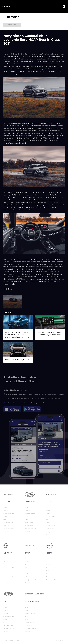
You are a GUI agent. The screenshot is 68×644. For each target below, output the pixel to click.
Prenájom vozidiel (9, 529)
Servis (5, 520)
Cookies (62, 641)
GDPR (57, 641)
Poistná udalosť (8, 523)
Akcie (5, 517)
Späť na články (12, 25)
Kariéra (53, 641)
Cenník (48, 514)
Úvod (5, 508)
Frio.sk (19, 641)
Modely (6, 511)
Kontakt (6, 532)
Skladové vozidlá (9, 514)
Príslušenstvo (8, 526)
